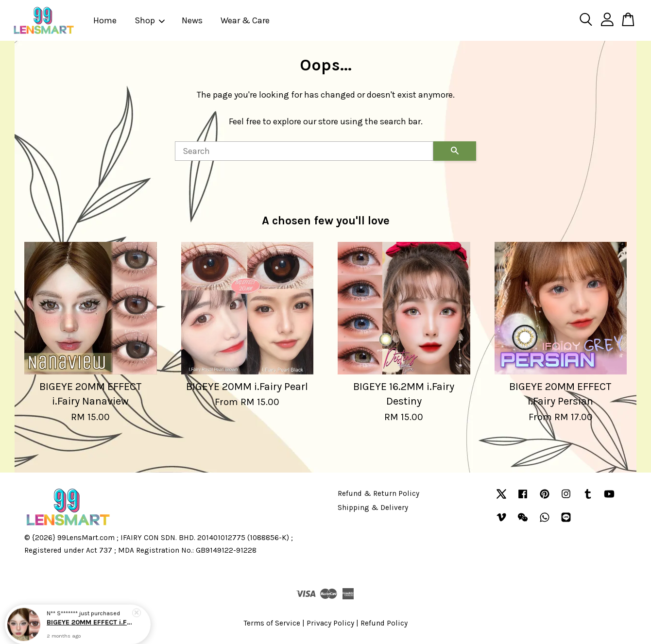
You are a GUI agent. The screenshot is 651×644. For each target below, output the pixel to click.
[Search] (304, 151)
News (192, 20)
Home (105, 20)
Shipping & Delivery (373, 508)
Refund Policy (384, 623)
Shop (150, 20)
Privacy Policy (330, 623)
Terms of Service (272, 623)
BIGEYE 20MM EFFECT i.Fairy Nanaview (89, 622)
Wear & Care (245, 20)
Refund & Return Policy (378, 493)
